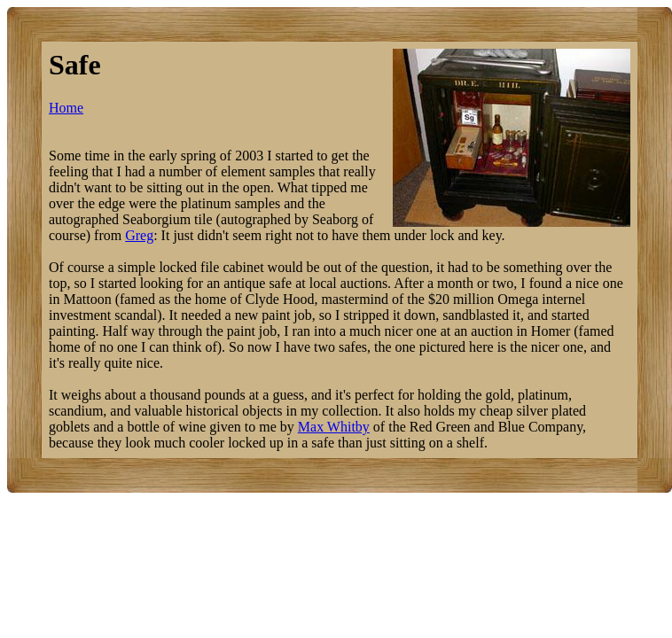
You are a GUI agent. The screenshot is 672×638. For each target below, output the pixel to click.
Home (66, 108)
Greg (139, 235)
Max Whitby (334, 427)
